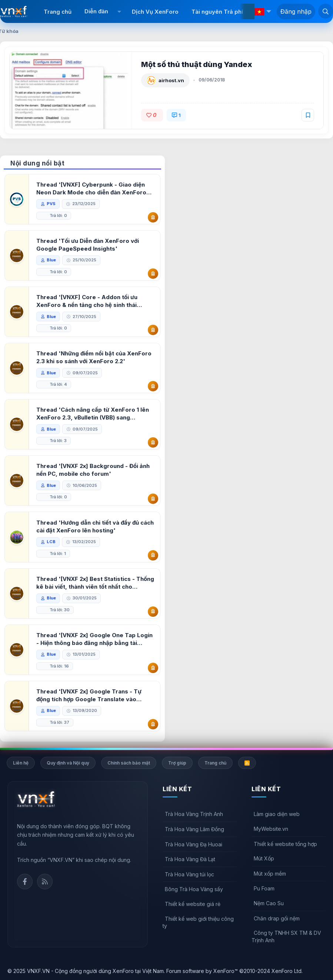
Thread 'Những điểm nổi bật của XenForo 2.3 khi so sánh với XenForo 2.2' (94, 357)
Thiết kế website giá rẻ (193, 904)
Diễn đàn (96, 11)
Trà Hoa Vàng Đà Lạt (190, 859)
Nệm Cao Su (269, 903)
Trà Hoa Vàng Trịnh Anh (194, 814)
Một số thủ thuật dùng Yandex (197, 64)
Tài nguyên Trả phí (217, 12)
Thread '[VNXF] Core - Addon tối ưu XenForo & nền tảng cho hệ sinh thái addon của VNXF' (87, 301)
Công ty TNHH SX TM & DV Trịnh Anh (286, 936)
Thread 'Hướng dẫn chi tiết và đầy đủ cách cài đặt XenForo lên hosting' (95, 526)
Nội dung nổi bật (37, 163)
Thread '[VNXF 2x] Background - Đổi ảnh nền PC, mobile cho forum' (93, 470)
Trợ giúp (177, 763)
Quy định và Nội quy (68, 763)
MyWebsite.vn (271, 829)
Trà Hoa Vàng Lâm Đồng (194, 829)
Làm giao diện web (277, 814)
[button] (119, 11)
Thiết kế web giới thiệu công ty (198, 922)
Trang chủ (58, 12)
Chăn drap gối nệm (277, 918)
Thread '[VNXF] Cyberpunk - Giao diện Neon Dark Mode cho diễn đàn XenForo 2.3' (91, 189)
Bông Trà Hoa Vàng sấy (194, 889)
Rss (45, 882)
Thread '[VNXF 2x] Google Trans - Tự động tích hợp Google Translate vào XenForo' (89, 695)
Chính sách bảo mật (129, 763)
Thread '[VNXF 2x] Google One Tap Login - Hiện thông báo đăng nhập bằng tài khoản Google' (94, 639)
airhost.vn (171, 80)
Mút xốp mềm (270, 874)
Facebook (25, 882)
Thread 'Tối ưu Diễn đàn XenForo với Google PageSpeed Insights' (88, 245)
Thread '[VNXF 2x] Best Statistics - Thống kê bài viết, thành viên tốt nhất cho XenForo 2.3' (95, 583)
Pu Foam (264, 888)
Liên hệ (21, 763)
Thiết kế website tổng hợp (285, 844)
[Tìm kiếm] (326, 11)
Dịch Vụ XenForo (155, 12)
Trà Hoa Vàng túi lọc (189, 874)
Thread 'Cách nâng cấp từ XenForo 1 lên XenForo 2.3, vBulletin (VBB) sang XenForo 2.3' (93, 414)
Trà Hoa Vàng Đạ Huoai (194, 844)
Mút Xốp (264, 858)
